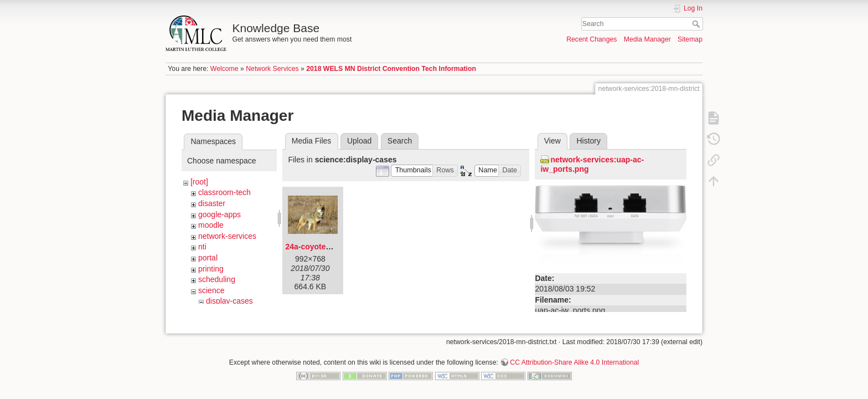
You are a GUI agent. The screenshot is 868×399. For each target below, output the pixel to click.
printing (211, 269)
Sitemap (690, 39)
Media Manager (647, 39)
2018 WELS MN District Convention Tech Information (391, 69)
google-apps (219, 214)
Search (697, 24)
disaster (212, 203)
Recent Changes (591, 39)
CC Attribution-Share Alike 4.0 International (574, 362)
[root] (199, 182)
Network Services (272, 69)
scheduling (217, 279)
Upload (359, 141)
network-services (227, 236)
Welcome (224, 69)
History (588, 141)
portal (208, 258)
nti (202, 247)
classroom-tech (224, 192)
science (211, 290)
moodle (211, 225)
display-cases (229, 301)
